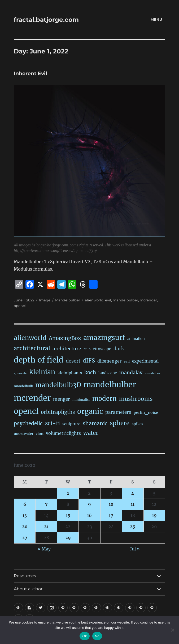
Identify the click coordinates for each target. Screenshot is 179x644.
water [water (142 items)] (91, 433)
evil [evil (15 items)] (127, 361)
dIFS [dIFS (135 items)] (89, 361)
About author (28, 589)
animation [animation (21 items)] (136, 339)
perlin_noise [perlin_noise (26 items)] (146, 413)
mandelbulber (125, 300)
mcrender (148, 300)
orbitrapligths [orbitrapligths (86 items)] (58, 412)
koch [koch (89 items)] (90, 372)
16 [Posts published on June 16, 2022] (89, 515)
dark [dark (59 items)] (119, 349)
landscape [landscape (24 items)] (108, 373)
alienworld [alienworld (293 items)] (30, 338)
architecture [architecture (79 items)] (67, 349)
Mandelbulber (68, 300)
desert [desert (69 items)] (73, 361)
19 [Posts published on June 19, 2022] (154, 515)
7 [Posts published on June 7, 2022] (46, 504)
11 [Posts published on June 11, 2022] (133, 504)
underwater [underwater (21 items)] (24, 434)
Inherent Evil (30, 73)
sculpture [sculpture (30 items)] (71, 424)
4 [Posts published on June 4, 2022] (133, 493)
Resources (25, 576)
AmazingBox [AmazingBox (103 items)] (65, 338)
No (97, 636)
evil (108, 300)
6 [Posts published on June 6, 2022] (25, 504)
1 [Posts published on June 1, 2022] (68, 493)
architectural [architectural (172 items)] (32, 348)
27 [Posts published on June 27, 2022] (25, 538)
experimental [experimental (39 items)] (145, 361)
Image (45, 300)
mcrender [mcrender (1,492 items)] (32, 398)
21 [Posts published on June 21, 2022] (46, 527)
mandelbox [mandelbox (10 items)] (153, 373)
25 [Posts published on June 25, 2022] (133, 527)
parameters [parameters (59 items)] (118, 412)
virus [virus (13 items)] (40, 434)
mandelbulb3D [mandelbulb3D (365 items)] (58, 385)
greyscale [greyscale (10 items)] (20, 373)
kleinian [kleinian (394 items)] (42, 372)
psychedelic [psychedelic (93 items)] (28, 423)
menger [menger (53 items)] (62, 399)
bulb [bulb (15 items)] (87, 349)
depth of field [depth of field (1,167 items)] (39, 360)
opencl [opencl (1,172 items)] (26, 411)
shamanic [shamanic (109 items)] (95, 423)
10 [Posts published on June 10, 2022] (111, 504)
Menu (156, 19)
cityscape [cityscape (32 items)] (102, 349)
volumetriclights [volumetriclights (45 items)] (63, 433)
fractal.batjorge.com (46, 20)
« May (44, 549)
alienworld (94, 300)
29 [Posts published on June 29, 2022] (68, 538)
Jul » (135, 549)
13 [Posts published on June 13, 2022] (25, 515)
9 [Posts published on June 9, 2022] (89, 504)
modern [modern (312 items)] (104, 399)
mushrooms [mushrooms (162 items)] (136, 399)
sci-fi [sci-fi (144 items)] (53, 423)
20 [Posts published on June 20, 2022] (25, 527)
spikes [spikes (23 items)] (137, 424)
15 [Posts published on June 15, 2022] (68, 515)
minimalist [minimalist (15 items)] (81, 400)
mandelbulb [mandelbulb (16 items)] (23, 386)
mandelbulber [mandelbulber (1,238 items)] (110, 385)
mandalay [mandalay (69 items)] (131, 373)
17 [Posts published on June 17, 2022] (111, 515)
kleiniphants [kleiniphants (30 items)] (70, 373)
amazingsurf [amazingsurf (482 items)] (104, 338)
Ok (84, 636)
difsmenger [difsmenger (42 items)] (109, 361)
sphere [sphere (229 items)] (120, 423)
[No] (172, 630)
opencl (20, 306)
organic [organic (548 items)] (90, 411)
